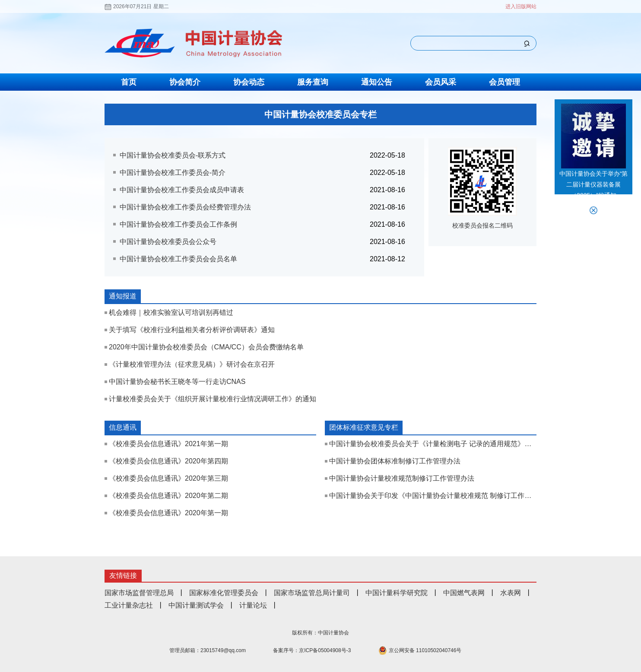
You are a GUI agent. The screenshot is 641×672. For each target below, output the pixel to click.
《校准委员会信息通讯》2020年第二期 (168, 496)
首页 (129, 82)
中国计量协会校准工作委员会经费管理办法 (185, 207)
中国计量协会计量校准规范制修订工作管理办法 (402, 478)
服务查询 (313, 82)
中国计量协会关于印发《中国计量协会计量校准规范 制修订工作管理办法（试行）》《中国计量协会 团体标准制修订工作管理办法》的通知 (433, 496)
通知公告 (377, 82)
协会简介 (185, 82)
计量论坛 (253, 605)
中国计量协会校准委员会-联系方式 (173, 155)
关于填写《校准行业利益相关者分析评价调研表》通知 (192, 330)
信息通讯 (123, 427)
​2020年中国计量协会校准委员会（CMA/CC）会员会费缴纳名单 (206, 347)
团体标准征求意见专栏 (364, 427)
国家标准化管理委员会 (224, 593)
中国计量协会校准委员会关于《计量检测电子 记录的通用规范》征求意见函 (433, 444)
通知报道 (123, 296)
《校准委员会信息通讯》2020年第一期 (168, 513)
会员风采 (441, 82)
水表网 (511, 593)
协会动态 (249, 82)
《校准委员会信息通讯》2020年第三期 (168, 478)
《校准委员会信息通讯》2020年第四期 (168, 461)
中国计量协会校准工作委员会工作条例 (178, 224)
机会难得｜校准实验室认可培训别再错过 (171, 312)
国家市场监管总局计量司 (312, 593)
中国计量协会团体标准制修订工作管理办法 (395, 461)
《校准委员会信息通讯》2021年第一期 (168, 444)
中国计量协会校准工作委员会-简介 (173, 173)
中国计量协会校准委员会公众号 (168, 242)
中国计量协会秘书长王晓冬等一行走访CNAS (177, 382)
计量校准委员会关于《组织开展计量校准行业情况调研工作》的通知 (213, 399)
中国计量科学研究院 (397, 593)
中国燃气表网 (464, 593)
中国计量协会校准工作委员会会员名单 (178, 259)
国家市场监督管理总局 (139, 593)
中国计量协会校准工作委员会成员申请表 (182, 190)
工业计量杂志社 (129, 605)
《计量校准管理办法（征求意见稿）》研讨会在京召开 (192, 364)
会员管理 (505, 82)
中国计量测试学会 (196, 605)
